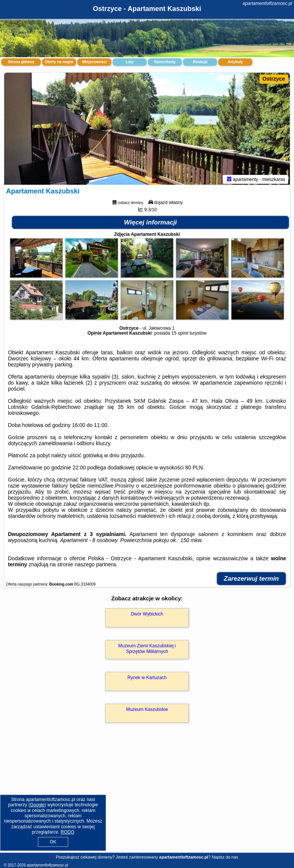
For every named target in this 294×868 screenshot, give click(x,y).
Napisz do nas (225, 857)
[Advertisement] (147, 796)
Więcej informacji (150, 224)
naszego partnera (95, 566)
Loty (129, 62)
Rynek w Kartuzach (147, 679)
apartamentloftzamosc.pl (267, 3)
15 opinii (180, 335)
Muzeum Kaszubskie (147, 711)
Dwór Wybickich (147, 616)
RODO (67, 832)
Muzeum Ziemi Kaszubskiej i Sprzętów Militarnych (147, 650)
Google (37, 805)
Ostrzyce (274, 79)
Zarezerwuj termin (252, 580)
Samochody (165, 62)
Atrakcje (200, 62)
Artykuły (235, 62)
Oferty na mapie (59, 62)
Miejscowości (94, 62)
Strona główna (21, 62)
